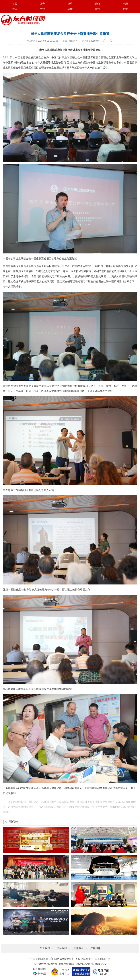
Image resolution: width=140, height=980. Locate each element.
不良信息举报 (83, 959)
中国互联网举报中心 (42, 959)
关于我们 (45, 948)
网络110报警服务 (64, 959)
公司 (70, 4)
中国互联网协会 (101, 959)
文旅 (42, 9)
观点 (15, 9)
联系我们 (62, 948)
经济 (98, 4)
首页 (15, 4)
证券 (42, 4)
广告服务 (95, 948)
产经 (125, 4)
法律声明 (78, 948)
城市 (98, 9)
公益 (125, 9)
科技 (70, 9)
